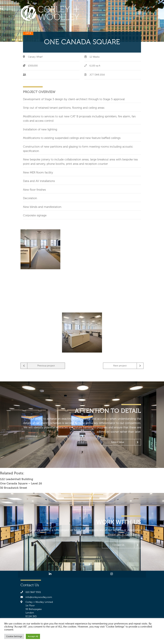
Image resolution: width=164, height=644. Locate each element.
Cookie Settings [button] (14, 636)
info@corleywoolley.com (39, 597)
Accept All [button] (33, 636)
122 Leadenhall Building (16, 479)
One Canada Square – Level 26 (21, 483)
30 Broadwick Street (13, 488)
